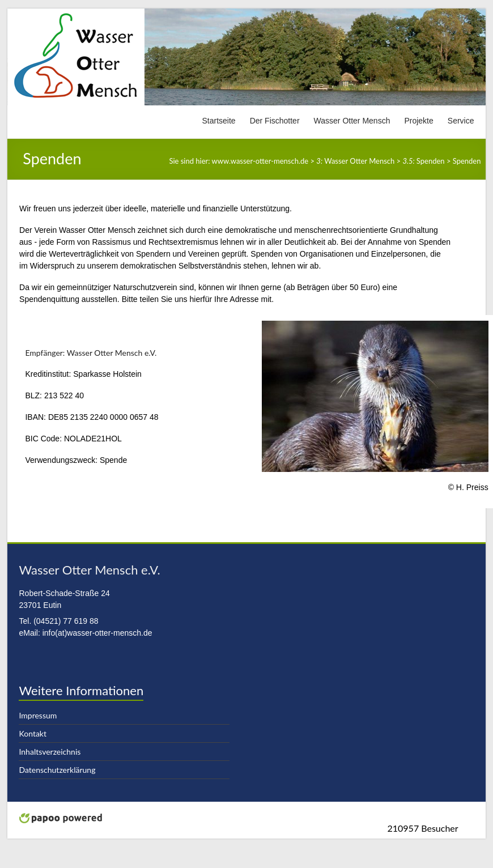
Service (461, 121)
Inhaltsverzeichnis (50, 752)
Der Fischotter (275, 121)
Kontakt (33, 733)
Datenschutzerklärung (57, 770)
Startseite (219, 121)
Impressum (38, 715)
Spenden (423, 161)
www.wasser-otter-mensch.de (260, 161)
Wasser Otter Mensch (352, 121)
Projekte (418, 121)
